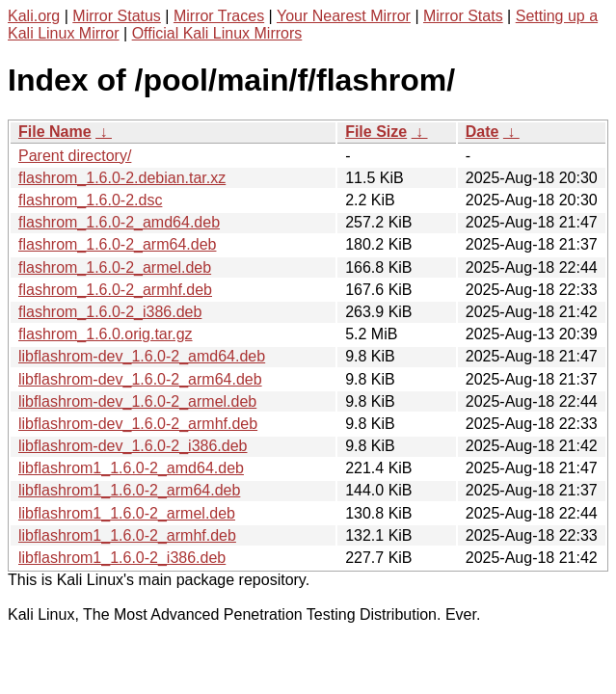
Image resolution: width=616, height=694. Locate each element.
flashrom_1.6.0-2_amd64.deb (119, 222)
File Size (376, 132)
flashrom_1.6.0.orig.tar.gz (106, 334)
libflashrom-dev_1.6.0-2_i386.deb (133, 446)
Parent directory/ (75, 156)
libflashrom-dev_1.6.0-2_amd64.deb (142, 356)
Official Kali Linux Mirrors (217, 33)
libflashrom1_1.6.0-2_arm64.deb (129, 490)
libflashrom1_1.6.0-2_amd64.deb (131, 468)
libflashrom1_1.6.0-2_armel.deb (127, 513)
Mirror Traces (219, 16)
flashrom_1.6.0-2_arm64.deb (117, 244)
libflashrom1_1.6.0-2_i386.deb (122, 558)
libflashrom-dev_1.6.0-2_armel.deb (137, 401)
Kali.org (34, 16)
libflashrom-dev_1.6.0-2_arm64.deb (140, 379)
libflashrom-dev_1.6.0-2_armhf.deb (138, 424)
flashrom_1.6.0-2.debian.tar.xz (122, 178)
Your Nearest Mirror (344, 16)
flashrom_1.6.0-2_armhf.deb (115, 290)
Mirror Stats (463, 16)
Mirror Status (117, 16)
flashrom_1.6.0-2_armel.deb (115, 267)
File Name (55, 132)
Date (482, 132)
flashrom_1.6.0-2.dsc (90, 200)
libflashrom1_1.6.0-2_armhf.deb (127, 535)
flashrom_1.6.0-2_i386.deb (110, 312)
